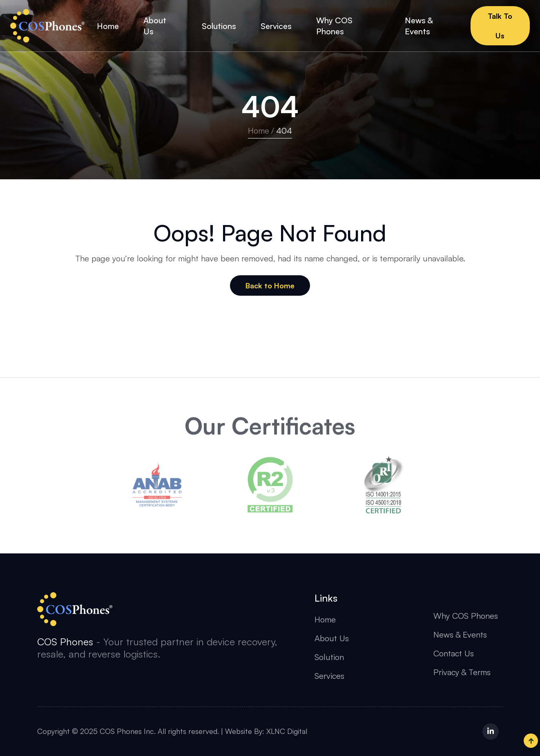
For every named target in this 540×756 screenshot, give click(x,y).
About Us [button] (155, 26)
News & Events (460, 634)
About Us (332, 638)
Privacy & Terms (462, 672)
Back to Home (270, 285)
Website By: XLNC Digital (266, 731)
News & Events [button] (419, 26)
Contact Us (454, 653)
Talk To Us (500, 26)
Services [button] (276, 26)
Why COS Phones (466, 616)
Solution (329, 657)
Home (259, 130)
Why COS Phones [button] (334, 26)
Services (329, 676)
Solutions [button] (219, 26)
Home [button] (108, 26)
